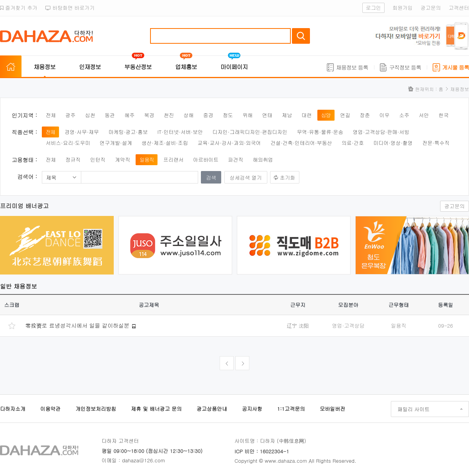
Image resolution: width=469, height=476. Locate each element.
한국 (444, 115)
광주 (70, 115)
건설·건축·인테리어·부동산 (301, 143)
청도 (228, 115)
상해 (188, 115)
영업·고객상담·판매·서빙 (381, 132)
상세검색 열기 (246, 177)
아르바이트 (206, 160)
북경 (149, 115)
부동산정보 (138, 67)
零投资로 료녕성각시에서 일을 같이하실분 (77, 325)
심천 (90, 115)
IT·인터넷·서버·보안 (180, 132)
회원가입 (403, 8)
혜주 (129, 115)
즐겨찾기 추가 (19, 8)
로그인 (373, 8)
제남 (287, 115)
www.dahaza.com (286, 461)
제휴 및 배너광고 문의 (156, 409)
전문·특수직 (436, 143)
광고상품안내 (212, 409)
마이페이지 (234, 67)
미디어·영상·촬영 (393, 143)
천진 (169, 115)
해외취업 (263, 160)
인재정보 (90, 67)
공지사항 (252, 409)
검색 (301, 36)
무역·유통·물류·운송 (320, 132)
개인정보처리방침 (96, 409)
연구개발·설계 (116, 143)
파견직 (235, 160)
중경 (208, 115)
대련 (306, 115)
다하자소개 (13, 409)
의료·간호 (353, 143)
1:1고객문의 (291, 409)
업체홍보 (186, 67)
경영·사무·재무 (82, 132)
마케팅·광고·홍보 (128, 132)
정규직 (73, 160)
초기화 (287, 177)
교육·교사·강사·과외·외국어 (229, 143)
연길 (345, 115)
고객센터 (459, 8)
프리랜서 (174, 160)
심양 (326, 115)
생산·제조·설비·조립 (165, 143)
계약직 (123, 160)
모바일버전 (332, 409)
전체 (51, 115)
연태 (267, 115)
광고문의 (431, 8)
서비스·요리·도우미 (68, 143)
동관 (110, 115)
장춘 (365, 115)
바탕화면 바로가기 (70, 8)
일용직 (147, 160)
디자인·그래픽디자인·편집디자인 (250, 132)
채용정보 (45, 67)
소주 (404, 115)
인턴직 (98, 160)
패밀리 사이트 (414, 409)
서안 (424, 115)
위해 (247, 115)
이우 (385, 115)
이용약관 (50, 409)
